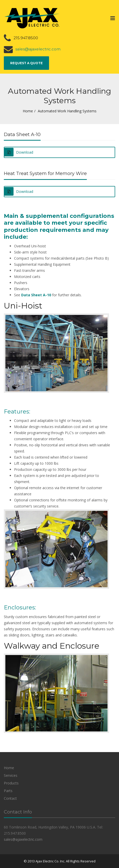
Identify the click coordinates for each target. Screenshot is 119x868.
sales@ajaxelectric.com (38, 49)
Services (11, 775)
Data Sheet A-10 (36, 295)
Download (19, 152)
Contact (10, 798)
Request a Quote (26, 63)
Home (28, 111)
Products (11, 783)
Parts (8, 791)
